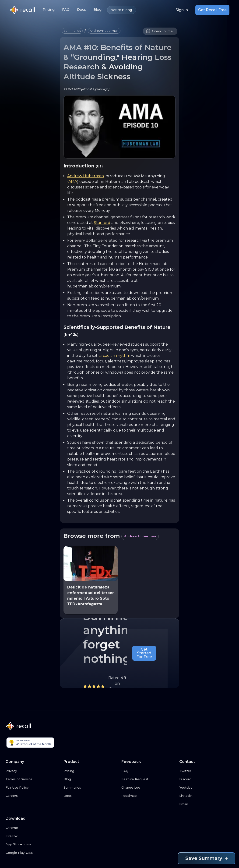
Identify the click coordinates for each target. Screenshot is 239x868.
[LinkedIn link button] (206, 796)
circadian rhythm (114, 356)
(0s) (99, 166)
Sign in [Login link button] (182, 10)
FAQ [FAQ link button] (66, 10)
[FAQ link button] (148, 771)
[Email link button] (206, 804)
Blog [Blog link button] (97, 10)
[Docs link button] (91, 796)
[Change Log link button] (148, 788)
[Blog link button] (91, 779)
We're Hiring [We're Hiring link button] (122, 10)
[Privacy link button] (33, 771)
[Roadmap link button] (148, 796)
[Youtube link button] (206, 788)
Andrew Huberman (86, 176)
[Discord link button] (206, 779)
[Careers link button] (33, 796)
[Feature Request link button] (148, 779)
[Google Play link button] (33, 853)
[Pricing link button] (91, 771)
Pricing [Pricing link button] (49, 10)
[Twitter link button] (206, 771)
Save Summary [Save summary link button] (207, 858)
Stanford (102, 223)
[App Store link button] (33, 844)
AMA (73, 182)
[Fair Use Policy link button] (33, 788)
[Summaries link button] (91, 788)
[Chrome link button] (33, 828)
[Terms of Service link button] (33, 779)
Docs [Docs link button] (81, 10)
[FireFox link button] (33, 836)
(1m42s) (71, 335)
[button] (72, 31)
